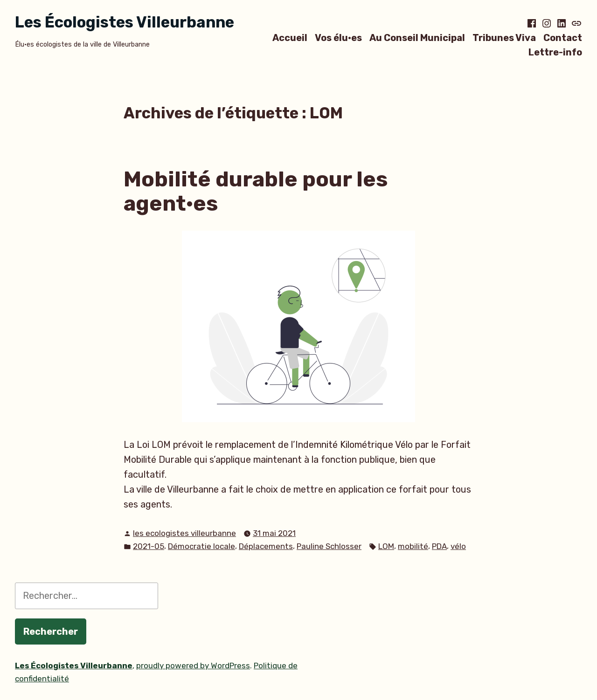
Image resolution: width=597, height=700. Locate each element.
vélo (458, 546)
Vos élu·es (338, 38)
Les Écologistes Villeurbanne (125, 22)
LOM (386, 546)
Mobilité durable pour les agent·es (256, 191)
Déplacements (266, 546)
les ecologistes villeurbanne (184, 533)
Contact (563, 38)
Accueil (290, 38)
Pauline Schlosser (329, 546)
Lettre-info (555, 52)
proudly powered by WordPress (193, 666)
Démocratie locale (201, 546)
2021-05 (149, 546)
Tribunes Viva (504, 38)
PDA (439, 546)
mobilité (413, 546)
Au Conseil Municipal (417, 38)
